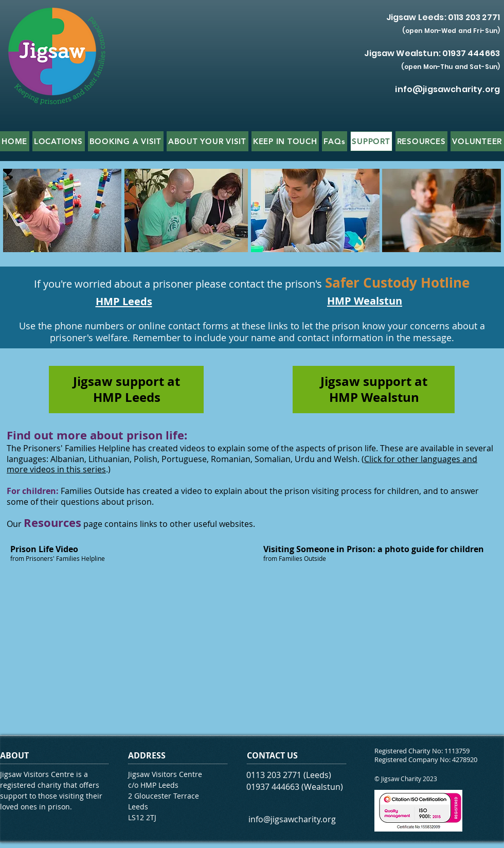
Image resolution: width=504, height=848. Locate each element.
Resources (52, 523)
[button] (59, 141)
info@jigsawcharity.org (447, 89)
